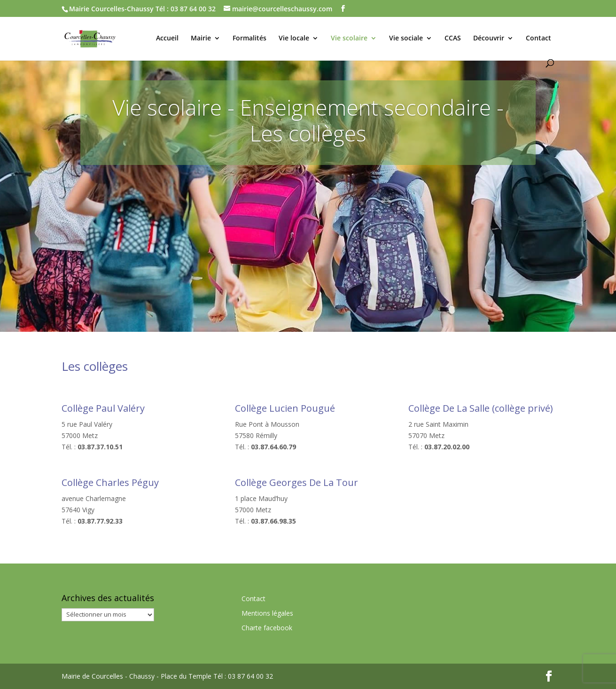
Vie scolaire (349, 39)
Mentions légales (267, 613)
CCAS (453, 39)
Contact (538, 39)
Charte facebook (267, 628)
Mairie (201, 39)
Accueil (167, 39)
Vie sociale (406, 39)
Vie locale (294, 39)
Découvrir (489, 39)
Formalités (250, 39)
